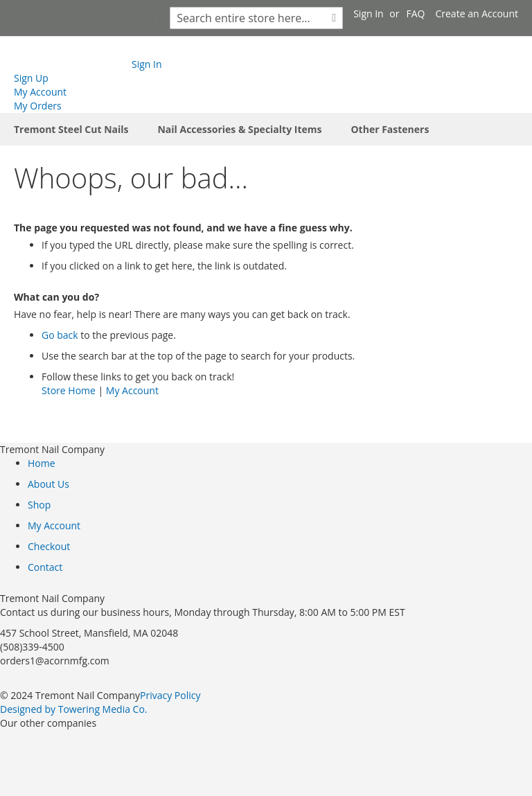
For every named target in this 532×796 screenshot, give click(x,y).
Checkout (49, 546)
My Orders (38, 106)
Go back (60, 335)
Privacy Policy (170, 695)
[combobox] (256, 18)
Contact (45, 567)
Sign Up (31, 78)
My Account (40, 92)
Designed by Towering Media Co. (74, 709)
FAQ (416, 14)
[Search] (334, 18)
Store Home (69, 390)
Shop (39, 505)
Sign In (369, 14)
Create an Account (477, 14)
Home (42, 463)
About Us (48, 484)
